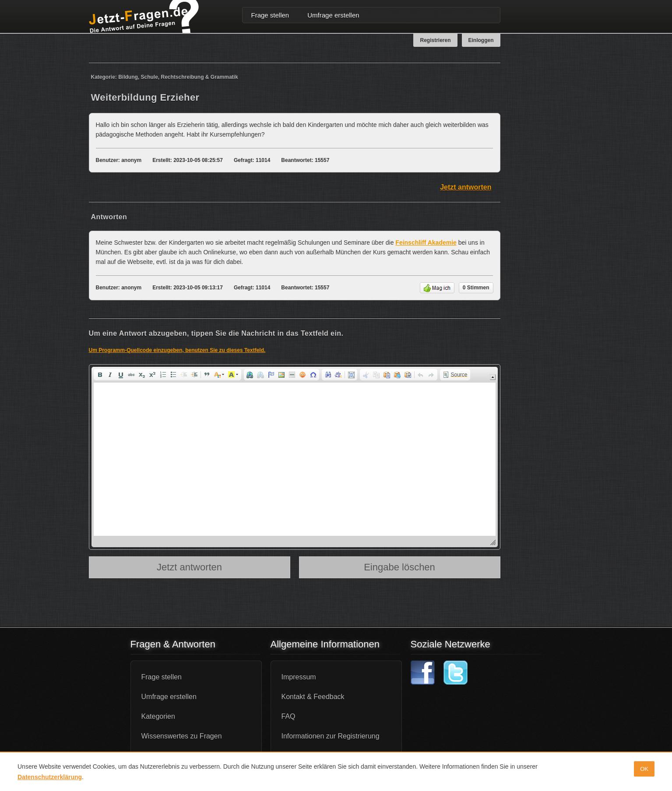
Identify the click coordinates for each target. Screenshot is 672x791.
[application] (295, 457)
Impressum (299, 677)
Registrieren (435, 40)
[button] (100, 375)
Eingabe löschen (399, 567)
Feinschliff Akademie (426, 243)
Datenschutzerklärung (50, 777)
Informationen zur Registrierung (331, 736)
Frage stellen (270, 15)
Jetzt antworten (466, 187)
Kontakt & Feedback (313, 697)
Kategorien (158, 716)
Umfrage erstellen (333, 15)
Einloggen (481, 40)
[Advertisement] (549, 194)
